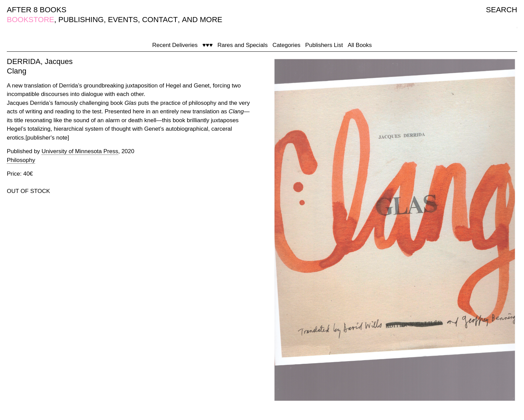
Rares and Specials (242, 45)
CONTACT (160, 20)
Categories (287, 45)
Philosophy (21, 160)
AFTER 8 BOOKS (37, 10)
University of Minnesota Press (80, 151)
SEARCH (502, 10)
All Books (360, 45)
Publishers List (324, 45)
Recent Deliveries (175, 45)
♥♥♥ (207, 45)
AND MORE (202, 20)
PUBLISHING (81, 20)
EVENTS (123, 20)
